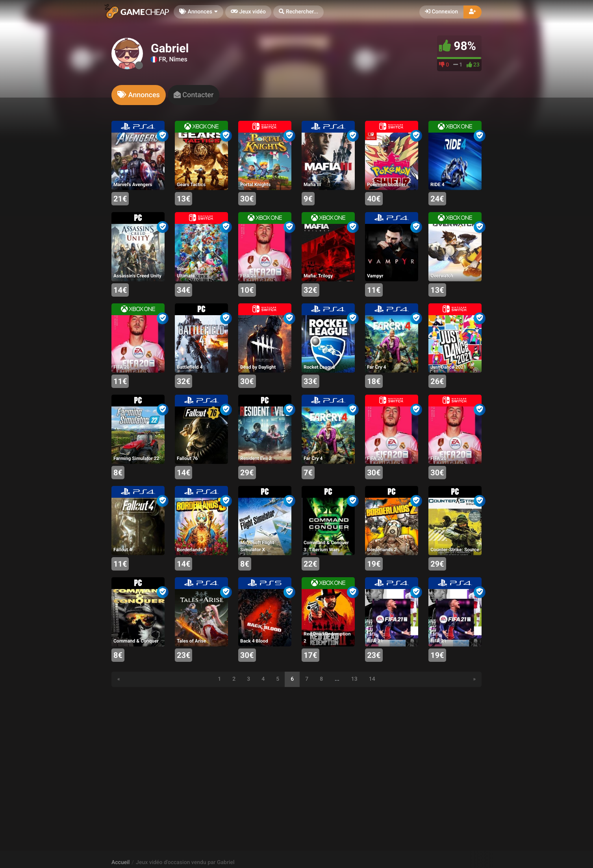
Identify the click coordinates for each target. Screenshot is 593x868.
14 (372, 679)
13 (354, 679)
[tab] (139, 95)
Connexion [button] (441, 12)
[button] (298, 12)
